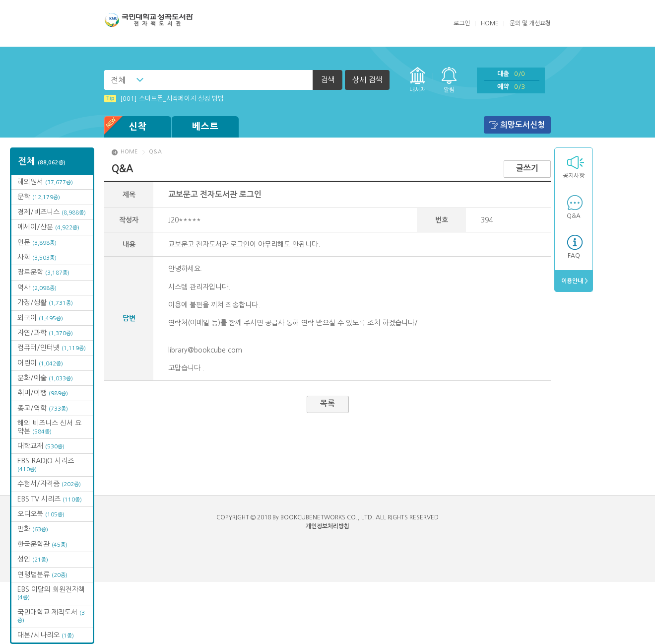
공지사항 (574, 176)
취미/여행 (43, 393)
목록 (327, 403)
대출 (511, 74)
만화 (33, 529)
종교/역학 (43, 408)
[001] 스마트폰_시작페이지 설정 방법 (164, 99)
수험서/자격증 (49, 484)
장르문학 (43, 272)
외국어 (40, 318)
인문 (37, 242)
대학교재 (41, 446)
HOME (490, 23)
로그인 (462, 23)
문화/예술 (45, 378)
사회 (37, 257)
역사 (37, 287)
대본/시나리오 (46, 635)
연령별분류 (42, 574)
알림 (449, 90)
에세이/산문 (48, 227)
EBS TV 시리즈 (50, 499)
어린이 (40, 363)
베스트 (205, 127)
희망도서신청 (523, 125)
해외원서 (45, 182)
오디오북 (41, 514)
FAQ (574, 256)
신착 (126, 127)
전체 (118, 80)
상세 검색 (367, 80)
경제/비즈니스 (52, 212)
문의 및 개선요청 (530, 23)
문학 (39, 197)
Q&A (574, 216)
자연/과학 (45, 333)
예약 (511, 87)
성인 (33, 559)
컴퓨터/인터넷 (52, 348)
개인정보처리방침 (327, 526)
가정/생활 (45, 302)
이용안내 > (574, 281)
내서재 (418, 90)
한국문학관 (42, 544)
